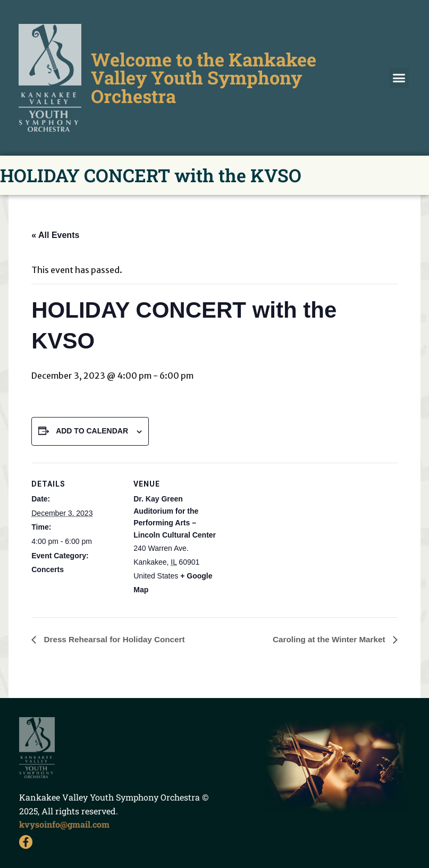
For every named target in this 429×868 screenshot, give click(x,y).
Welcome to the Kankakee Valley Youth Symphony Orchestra (202, 77)
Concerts (48, 569)
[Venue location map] (292, 536)
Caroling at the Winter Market (327, 640)
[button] (399, 78)
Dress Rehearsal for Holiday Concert (117, 640)
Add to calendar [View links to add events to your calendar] (92, 431)
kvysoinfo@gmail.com (64, 825)
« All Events (55, 235)
